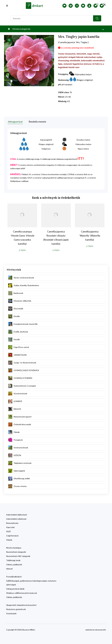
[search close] (104, 5)
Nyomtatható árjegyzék (16, 552)
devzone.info (101, 629)
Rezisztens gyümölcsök (16, 609)
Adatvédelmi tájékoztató (17, 514)
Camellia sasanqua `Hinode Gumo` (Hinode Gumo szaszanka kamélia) (22, 237)
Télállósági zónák (13, 560)
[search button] (97, 18)
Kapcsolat (10, 527)
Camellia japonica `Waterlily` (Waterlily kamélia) (90, 235)
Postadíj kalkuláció (14, 576)
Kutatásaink (11, 613)
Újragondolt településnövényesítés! (21, 605)
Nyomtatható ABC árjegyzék (18, 556)
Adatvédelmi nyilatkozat (16, 518)
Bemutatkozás (12, 523)
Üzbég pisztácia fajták (15, 588)
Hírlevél (9, 568)
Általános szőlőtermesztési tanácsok (22, 593)
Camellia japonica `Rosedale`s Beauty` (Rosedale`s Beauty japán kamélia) (56, 237)
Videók (9, 539)
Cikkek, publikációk (14, 564)
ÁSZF (9, 531)
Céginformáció (12, 535)
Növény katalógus (14, 547)
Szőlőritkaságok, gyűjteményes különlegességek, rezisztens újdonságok (31, 582)
